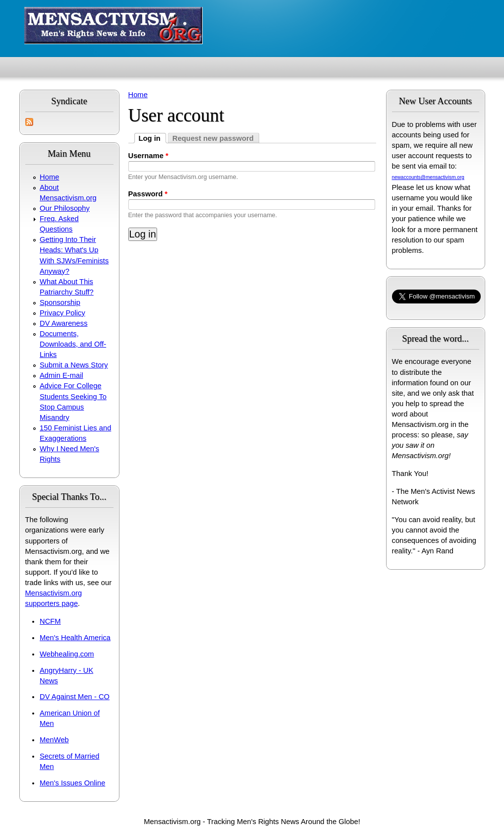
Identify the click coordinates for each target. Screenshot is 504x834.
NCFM (50, 621)
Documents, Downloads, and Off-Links (73, 344)
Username (148, 156)
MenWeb (54, 740)
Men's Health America (75, 638)
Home (49, 177)
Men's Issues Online (72, 783)
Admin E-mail (61, 375)
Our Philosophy (65, 208)
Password (148, 194)
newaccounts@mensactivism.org (428, 177)
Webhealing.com (67, 654)
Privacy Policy (62, 313)
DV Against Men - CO (75, 697)
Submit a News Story (74, 365)
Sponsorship (60, 302)
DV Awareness (63, 323)
